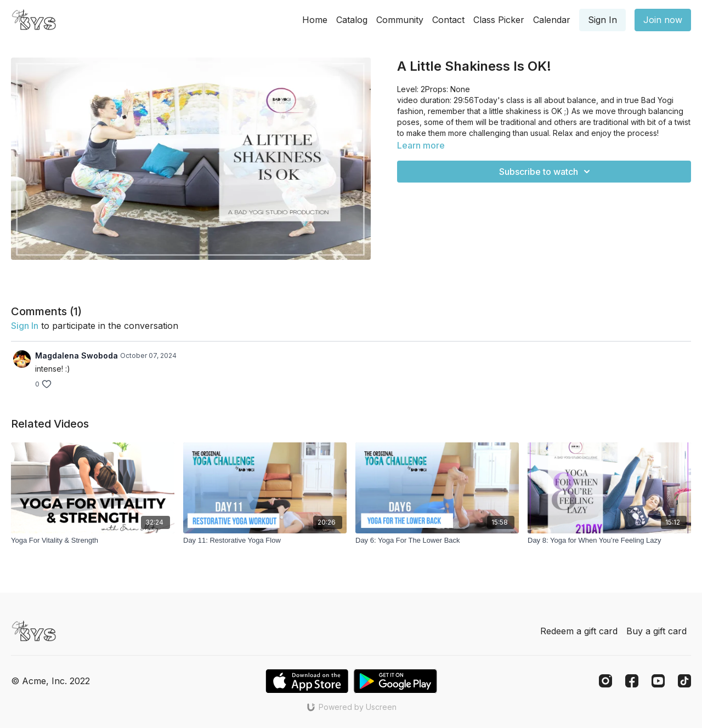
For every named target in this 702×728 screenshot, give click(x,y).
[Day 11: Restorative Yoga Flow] (265, 541)
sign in (25, 326)
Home (315, 20)
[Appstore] (307, 681)
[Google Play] (395, 681)
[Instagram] (605, 681)
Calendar (552, 20)
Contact (448, 20)
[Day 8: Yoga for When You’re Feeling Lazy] (609, 541)
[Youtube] (658, 681)
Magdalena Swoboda (77, 356)
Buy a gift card (656, 631)
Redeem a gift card (579, 631)
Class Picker (499, 20)
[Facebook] (632, 681)
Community (400, 20)
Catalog (352, 20)
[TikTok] (684, 681)
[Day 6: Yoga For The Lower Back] (437, 541)
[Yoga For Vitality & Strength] (93, 541)
